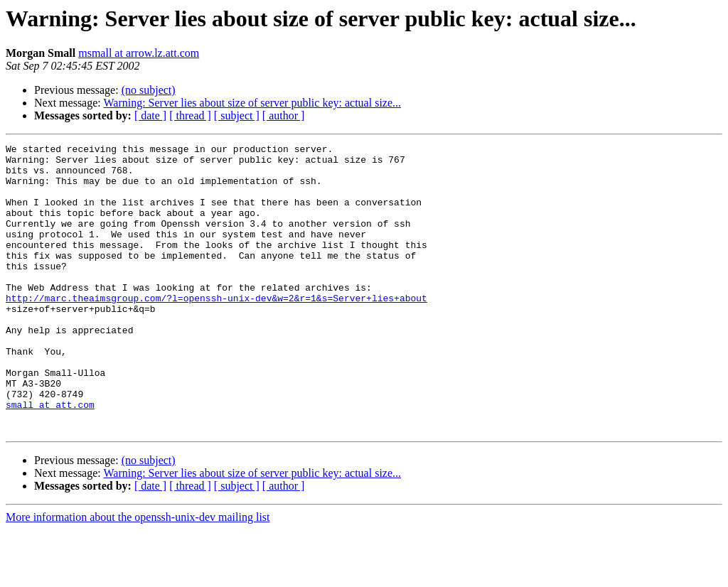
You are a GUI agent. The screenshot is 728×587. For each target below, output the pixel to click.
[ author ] (284, 115)
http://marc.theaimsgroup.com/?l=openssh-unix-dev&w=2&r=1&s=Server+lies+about (216, 330)
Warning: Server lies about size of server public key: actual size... (252, 103)
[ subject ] (237, 115)
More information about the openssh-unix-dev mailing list (138, 575)
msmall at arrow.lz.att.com (139, 53)
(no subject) (149, 90)
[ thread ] (190, 115)
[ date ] (150, 115)
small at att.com (50, 458)
